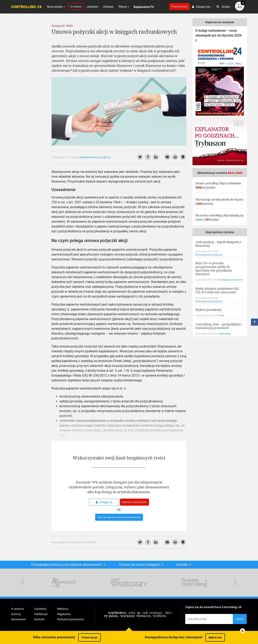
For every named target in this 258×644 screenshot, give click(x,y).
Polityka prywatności (71, 619)
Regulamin (64, 614)
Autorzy (16, 614)
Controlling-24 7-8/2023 (66, 157)
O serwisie (18, 609)
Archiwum (76, 6)
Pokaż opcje (89, 637)
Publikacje (41, 614)
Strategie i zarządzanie (231, 280)
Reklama (63, 609)
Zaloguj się (104, 502)
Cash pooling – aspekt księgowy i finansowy (218, 244)
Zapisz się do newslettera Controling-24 (213, 607)
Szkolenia (40, 609)
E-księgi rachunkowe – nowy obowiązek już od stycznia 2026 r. (219, 35)
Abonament (18, 619)
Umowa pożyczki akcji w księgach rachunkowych (114, 31)
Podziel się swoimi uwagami (139, 565)
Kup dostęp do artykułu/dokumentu (119, 517)
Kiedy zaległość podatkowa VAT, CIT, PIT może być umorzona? (217, 290)
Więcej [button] (123, 7)
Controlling (225, 333)
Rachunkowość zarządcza (95, 157)
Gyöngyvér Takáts (62, 26)
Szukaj (223, 7)
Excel (222, 315)
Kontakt (182, 565)
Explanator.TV (144, 7)
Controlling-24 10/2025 (207, 251)
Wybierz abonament (134, 502)
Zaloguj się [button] (201, 7)
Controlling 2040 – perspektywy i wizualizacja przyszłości (219, 326)
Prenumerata (179, 6)
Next (235, 583)
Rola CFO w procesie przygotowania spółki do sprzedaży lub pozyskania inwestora (214, 269)
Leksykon (92, 7)
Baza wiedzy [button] (55, 7)
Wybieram (215, 637)
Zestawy (108, 7)
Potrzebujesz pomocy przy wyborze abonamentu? (67, 565)
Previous (23, 583)
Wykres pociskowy (209, 310)
